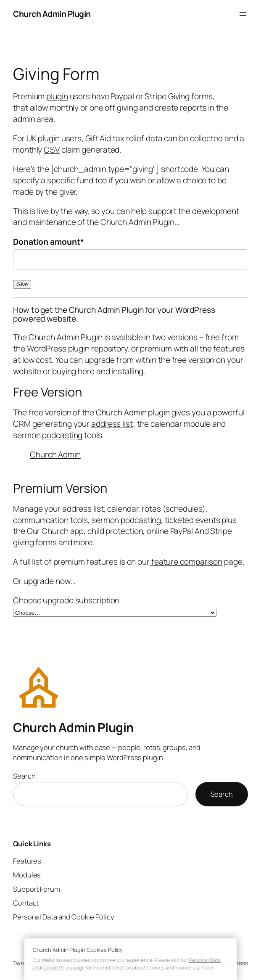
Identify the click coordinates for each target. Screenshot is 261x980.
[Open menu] (243, 14)
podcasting (62, 435)
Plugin (163, 222)
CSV (52, 150)
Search (24, 776)
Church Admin (55, 454)
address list (112, 424)
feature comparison (186, 562)
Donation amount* (48, 242)
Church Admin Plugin (52, 14)
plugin (57, 96)
